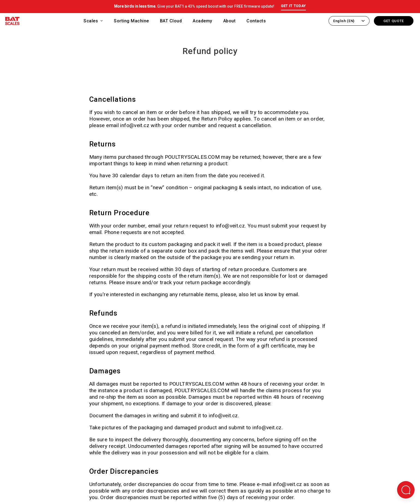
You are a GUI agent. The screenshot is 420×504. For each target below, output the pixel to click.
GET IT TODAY (293, 6)
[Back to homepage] (12, 22)
